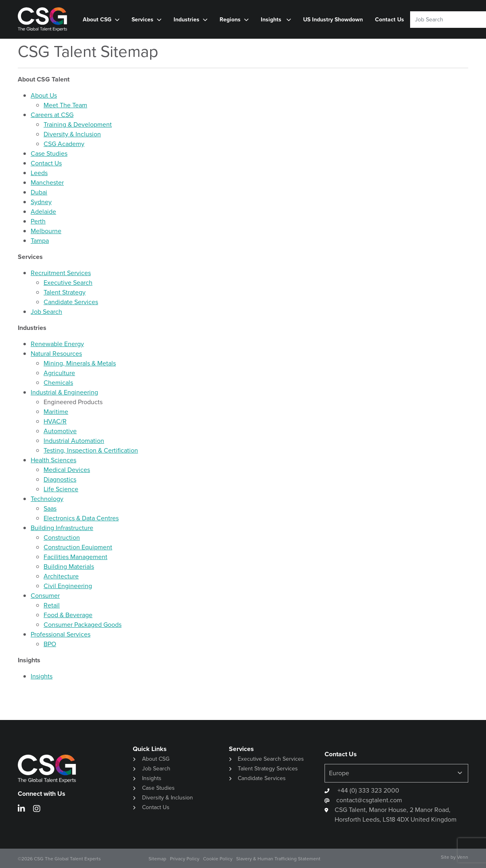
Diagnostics (60, 479)
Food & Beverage (68, 615)
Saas (50, 508)
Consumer (45, 596)
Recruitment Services (61, 273)
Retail (52, 605)
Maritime (56, 412)
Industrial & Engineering (64, 392)
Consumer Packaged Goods (83, 625)
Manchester (47, 183)
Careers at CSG (52, 115)
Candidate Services (71, 302)
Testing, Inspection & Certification (91, 450)
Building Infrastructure (62, 528)
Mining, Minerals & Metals (80, 363)
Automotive (60, 431)
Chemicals (58, 383)
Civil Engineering (68, 586)
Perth (38, 221)
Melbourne (46, 231)
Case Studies (49, 153)
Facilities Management (75, 557)
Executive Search (68, 283)
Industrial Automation (74, 441)
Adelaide (43, 212)
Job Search (46, 312)
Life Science (61, 489)
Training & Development (78, 124)
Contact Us (390, 20)
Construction (62, 537)
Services (142, 20)
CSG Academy (64, 144)
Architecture (61, 576)
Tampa (40, 241)
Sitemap (157, 859)
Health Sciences (53, 460)
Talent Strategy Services (268, 769)
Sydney (41, 202)
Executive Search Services (271, 759)
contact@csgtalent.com (369, 800)
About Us (44, 95)
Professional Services (61, 634)
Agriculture (59, 373)
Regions (230, 20)
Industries (186, 20)
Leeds (39, 173)
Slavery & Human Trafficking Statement (278, 859)
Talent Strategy (65, 292)
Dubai (39, 192)
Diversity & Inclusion (72, 134)
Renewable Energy (57, 344)
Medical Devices (67, 470)
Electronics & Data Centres (81, 518)
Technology (47, 499)
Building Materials (69, 566)
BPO (50, 644)
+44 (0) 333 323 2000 (368, 790)
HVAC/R (55, 421)
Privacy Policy (185, 859)
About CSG (97, 20)
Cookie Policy (218, 859)
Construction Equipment (78, 547)
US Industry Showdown (333, 20)
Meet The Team (65, 105)
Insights (272, 20)
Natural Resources (56, 354)
